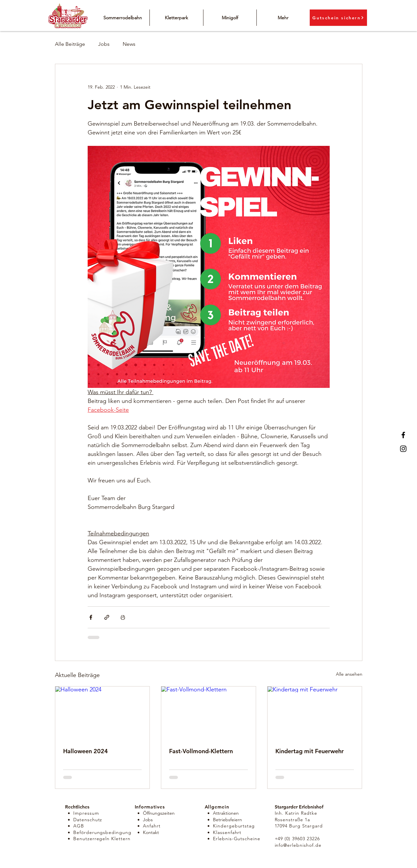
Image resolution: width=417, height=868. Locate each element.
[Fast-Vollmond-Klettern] (209, 713)
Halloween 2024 (86, 751)
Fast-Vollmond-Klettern (201, 751)
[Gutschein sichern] (338, 18)
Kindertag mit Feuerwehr (310, 751)
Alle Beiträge (70, 44)
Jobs (104, 44)
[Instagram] (403, 449)
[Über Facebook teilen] (91, 617)
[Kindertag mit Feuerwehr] (315, 713)
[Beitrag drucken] (123, 617)
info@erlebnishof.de (298, 845)
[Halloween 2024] (103, 713)
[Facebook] (403, 435)
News (129, 44)
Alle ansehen (349, 674)
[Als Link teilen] (107, 617)
